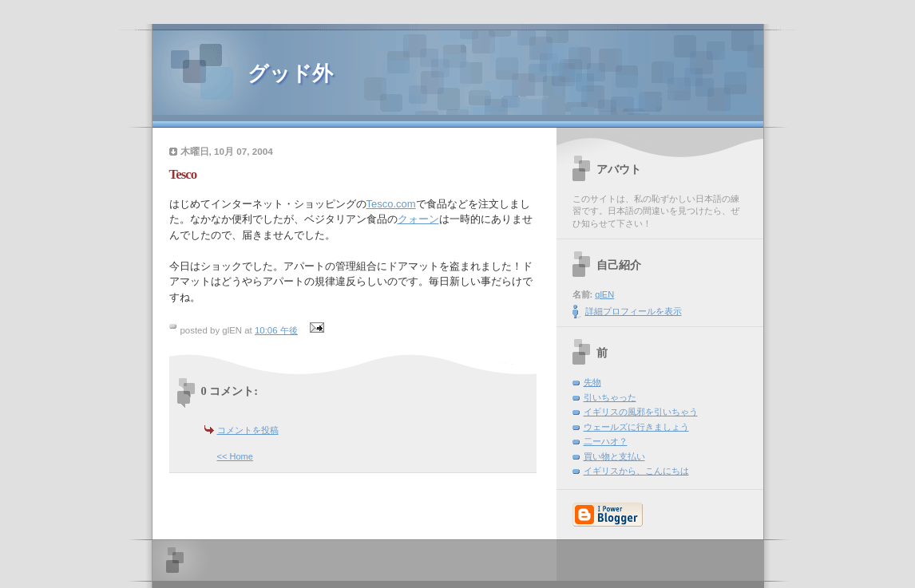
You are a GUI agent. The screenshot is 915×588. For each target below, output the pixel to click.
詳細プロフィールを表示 (634, 311)
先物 (592, 382)
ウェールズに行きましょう (636, 427)
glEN (604, 294)
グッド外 (290, 74)
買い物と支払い (614, 456)
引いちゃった (610, 397)
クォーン (418, 219)
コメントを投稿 (248, 430)
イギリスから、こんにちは (636, 471)
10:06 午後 (276, 330)
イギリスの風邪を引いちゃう (641, 412)
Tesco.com (391, 204)
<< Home (235, 456)
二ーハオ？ (606, 441)
